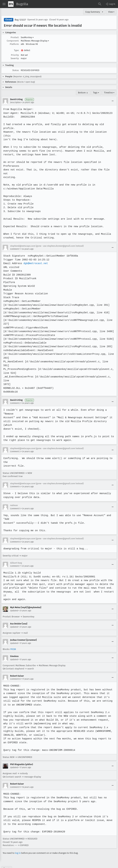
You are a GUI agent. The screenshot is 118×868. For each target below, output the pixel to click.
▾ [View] (103, 12)
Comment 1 (15, 241)
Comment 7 (15, 555)
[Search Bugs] (100, 4)
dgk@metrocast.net (35, 256)
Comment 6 (15, 530)
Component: (13, 41)
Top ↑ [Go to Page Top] (7, 857)
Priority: (15, 55)
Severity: (15, 58)
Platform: (14, 44)
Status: (16, 70)
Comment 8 (15, 668)
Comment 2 (15, 392)
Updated (14, 599)
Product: (15, 37)
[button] (110, 4)
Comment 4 (15, 475)
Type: (17, 50)
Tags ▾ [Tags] (96, 93)
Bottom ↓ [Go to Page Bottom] (83, 93)
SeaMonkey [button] (27, 37)
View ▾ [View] (111, 12)
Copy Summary (93, 12)
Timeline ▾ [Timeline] (109, 93)
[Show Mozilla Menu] (11, 4)
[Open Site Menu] (4, 4)
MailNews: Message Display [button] (35, 41)
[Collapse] (113, 101)
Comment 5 (15, 497)
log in (18, 842)
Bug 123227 (20, 20)
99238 (13, 638)
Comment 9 (15, 776)
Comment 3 (15, 440)
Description (15, 102)
